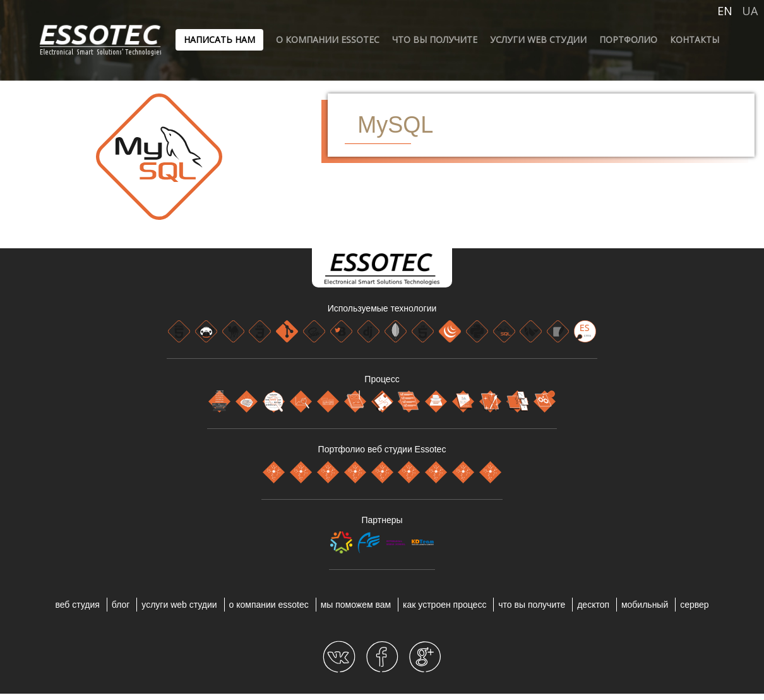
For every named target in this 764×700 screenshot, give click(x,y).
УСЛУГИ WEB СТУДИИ (538, 39)
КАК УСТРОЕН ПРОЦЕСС (445, 605)
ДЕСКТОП (593, 605)
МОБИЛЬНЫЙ (645, 605)
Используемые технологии (382, 308)
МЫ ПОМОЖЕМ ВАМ (356, 605)
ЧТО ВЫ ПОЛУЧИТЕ (435, 39)
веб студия (77, 605)
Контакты (695, 39)
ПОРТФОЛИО (628, 39)
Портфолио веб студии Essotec (382, 449)
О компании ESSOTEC (328, 39)
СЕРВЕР (694, 605)
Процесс (382, 379)
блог (121, 605)
